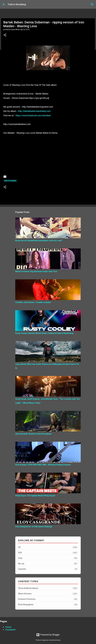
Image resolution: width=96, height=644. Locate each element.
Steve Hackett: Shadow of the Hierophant (33, 434)
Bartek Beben (10, 181)
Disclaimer (11, 630)
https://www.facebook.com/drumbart (33, 116)
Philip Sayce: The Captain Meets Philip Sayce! (35, 496)
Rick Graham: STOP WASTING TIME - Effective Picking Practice (43, 465)
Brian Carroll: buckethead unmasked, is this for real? (39, 241)
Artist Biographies (48, 605)
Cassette (48, 569)
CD (48, 547)
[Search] (92, 4)
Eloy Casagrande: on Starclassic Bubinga (34, 527)
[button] (5, 35)
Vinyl (48, 558)
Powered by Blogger (48, 635)
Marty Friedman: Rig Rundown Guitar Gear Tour (36, 271)
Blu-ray (48, 564)
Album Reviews (48, 594)
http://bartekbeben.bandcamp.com (34, 111)
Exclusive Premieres (48, 599)
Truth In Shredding (17, 4)
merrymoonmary (55, 640)
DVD (48, 553)
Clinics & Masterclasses (48, 588)
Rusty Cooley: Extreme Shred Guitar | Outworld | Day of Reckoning (44, 333)
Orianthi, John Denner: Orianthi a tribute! (33, 302)
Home (8, 627)
